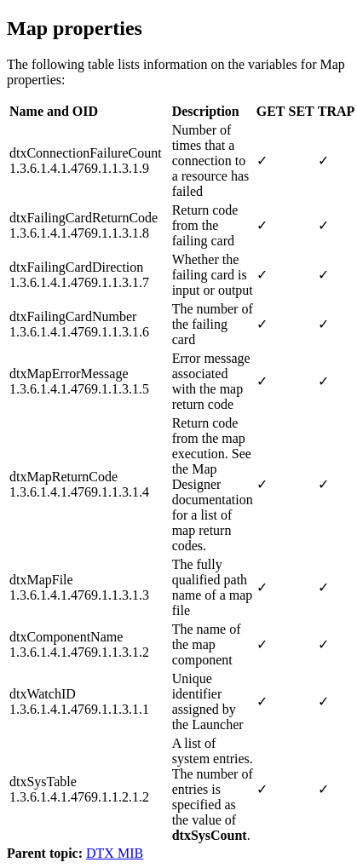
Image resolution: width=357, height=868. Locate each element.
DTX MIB (115, 853)
